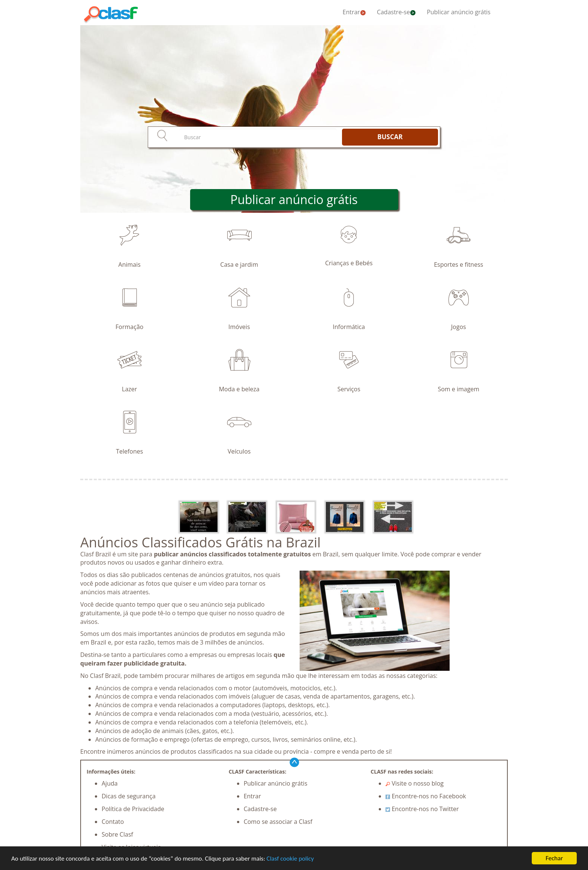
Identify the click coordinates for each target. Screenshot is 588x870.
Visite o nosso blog (415, 783)
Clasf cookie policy (290, 859)
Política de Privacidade (133, 809)
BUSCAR (390, 137)
